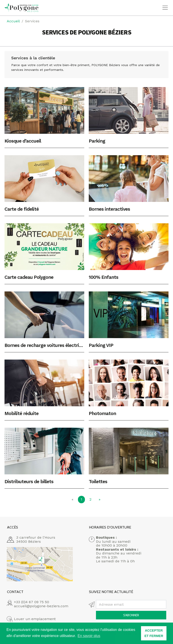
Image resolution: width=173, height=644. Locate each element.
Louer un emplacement (35, 619)
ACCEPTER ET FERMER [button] (154, 633)
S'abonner (131, 615)
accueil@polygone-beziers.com (41, 606)
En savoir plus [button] (89, 636)
